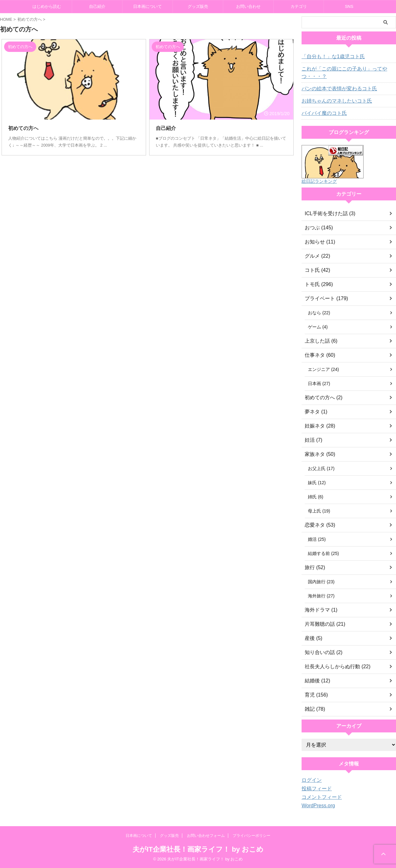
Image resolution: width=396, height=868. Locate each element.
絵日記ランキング (319, 181)
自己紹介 (97, 6)
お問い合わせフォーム (206, 836)
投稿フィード (315, 789)
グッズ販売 (198, 6)
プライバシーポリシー (252, 836)
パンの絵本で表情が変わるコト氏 (335, 89)
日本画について (147, 6)
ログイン (310, 780)
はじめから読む (47, 6)
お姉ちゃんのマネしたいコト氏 (332, 101)
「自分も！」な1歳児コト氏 (329, 57)
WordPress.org (316, 806)
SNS (349, 6)
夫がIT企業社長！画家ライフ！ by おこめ (198, 849)
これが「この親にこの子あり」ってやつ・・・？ (339, 73)
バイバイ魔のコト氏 (321, 113)
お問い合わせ (248, 6)
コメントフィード (319, 797)
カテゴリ (299, 6)
